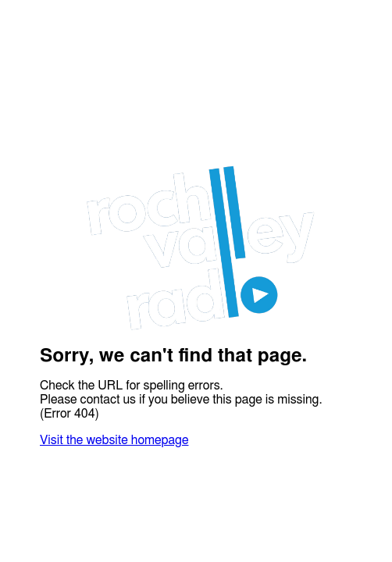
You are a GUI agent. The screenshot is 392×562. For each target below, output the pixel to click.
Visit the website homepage (114, 440)
